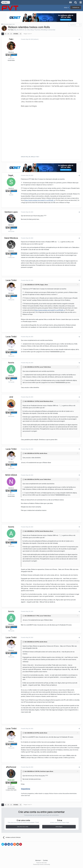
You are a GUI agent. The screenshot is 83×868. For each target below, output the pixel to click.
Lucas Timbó (11, 281)
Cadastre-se (76, 7)
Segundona (25, 790)
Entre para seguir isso (9, 24)
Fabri (12, 30)
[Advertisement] (42, 854)
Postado (27, 39)
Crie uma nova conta (23, 827)
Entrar (66, 8)
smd (11, 398)
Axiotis (11, 363)
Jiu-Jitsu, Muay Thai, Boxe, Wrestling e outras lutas (40, 30)
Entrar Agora (59, 827)
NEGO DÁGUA (11, 476)
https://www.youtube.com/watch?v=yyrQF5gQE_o (39, 201)
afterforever (11, 768)
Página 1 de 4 (28, 34)
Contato (45, 861)
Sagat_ (11, 176)
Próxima (16, 34)
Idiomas (38, 861)
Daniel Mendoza (11, 239)
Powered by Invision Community (42, 865)
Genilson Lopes (11, 213)
